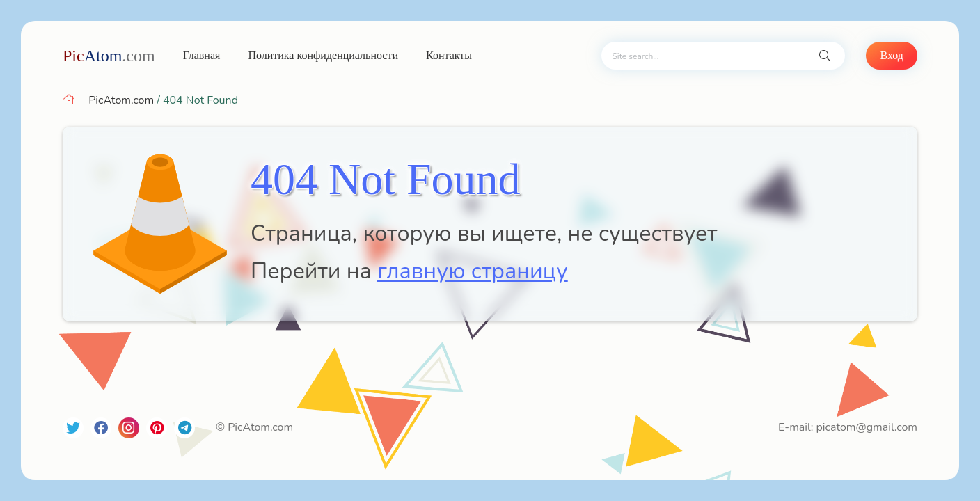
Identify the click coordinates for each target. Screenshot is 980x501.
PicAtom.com (121, 100)
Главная (202, 55)
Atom (109, 56)
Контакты (449, 55)
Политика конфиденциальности (323, 55)
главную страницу (473, 271)
